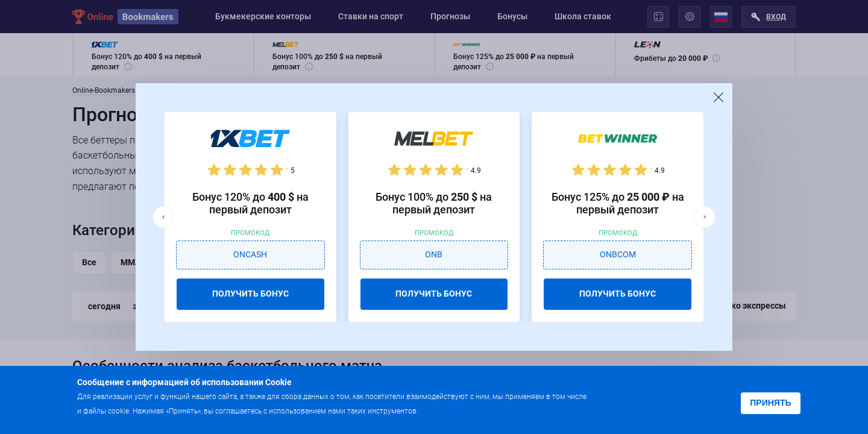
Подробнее (444, 410)
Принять (770, 403)
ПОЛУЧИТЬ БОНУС (250, 294)
